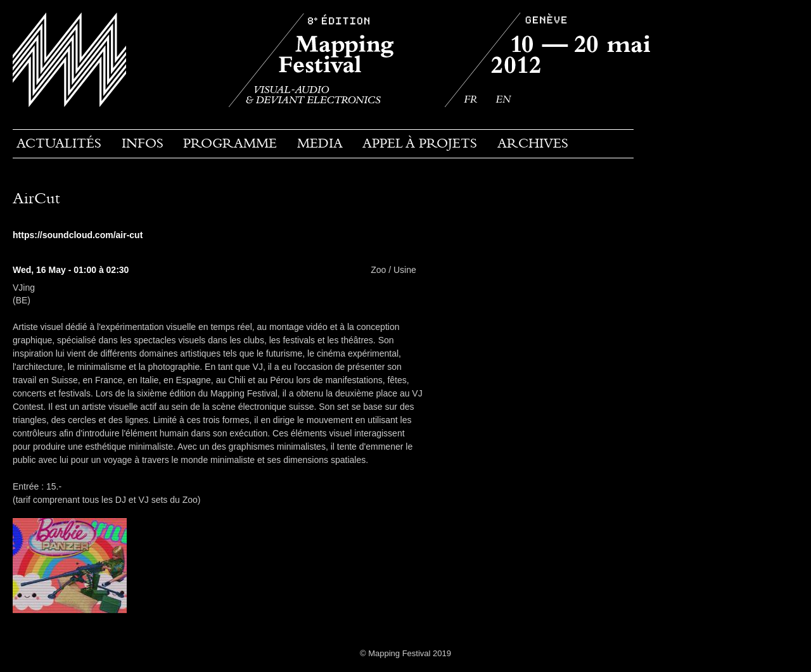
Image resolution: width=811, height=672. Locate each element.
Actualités (59, 143)
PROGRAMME (230, 143)
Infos (143, 143)
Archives (533, 143)
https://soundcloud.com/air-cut (78, 235)
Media (320, 143)
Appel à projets (420, 143)
